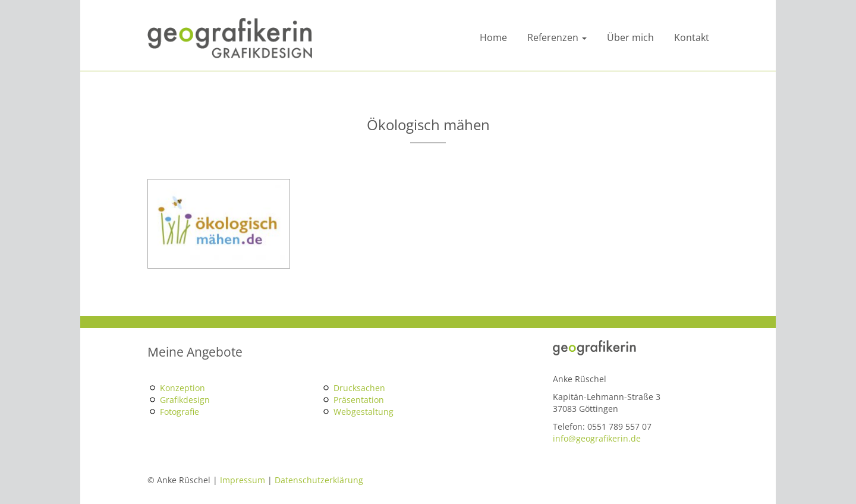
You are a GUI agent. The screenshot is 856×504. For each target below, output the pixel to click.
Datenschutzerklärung (319, 480)
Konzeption (182, 388)
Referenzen (557, 37)
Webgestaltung (364, 412)
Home (493, 37)
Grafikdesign (185, 400)
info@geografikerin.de (597, 438)
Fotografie (180, 412)
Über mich (630, 37)
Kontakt (692, 37)
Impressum (243, 480)
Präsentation (359, 400)
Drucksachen (359, 388)
